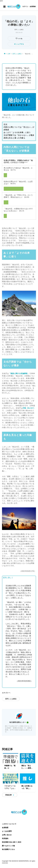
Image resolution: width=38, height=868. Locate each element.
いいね (20, 38)
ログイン (25, 6)
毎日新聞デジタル (8, 849)
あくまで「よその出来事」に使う (17, 133)
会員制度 (5, 828)
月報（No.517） (29, 408)
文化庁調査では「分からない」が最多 (19, 135)
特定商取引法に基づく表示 (12, 842)
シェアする (19, 44)
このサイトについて (9, 824)
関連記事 (9, 795)
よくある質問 (7, 831)
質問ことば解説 (19, 30)
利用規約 (5, 838)
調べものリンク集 (8, 846)
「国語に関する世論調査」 (19, 373)
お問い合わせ (7, 835)
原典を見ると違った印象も (14, 138)
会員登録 (33, 6)
